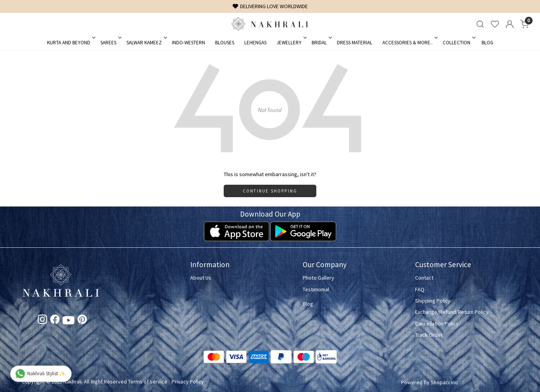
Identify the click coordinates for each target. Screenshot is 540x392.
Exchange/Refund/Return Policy (452, 312)
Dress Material (355, 43)
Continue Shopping (270, 191)
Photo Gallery (318, 278)
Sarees (110, 43)
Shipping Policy (433, 301)
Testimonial (316, 289)
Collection (458, 43)
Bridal (321, 43)
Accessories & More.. (409, 43)
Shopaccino (444, 382)
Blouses (225, 43)
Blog (487, 43)
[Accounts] (510, 24)
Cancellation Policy (437, 324)
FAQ (420, 289)
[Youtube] (68, 322)
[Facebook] (55, 321)
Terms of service (148, 381)
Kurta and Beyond (71, 43)
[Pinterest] (82, 321)
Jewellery (291, 43)
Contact (424, 278)
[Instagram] (42, 321)
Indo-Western (188, 43)
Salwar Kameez (146, 43)
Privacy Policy (188, 381)
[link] (480, 24)
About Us (201, 278)
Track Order (429, 335)
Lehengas (255, 43)
